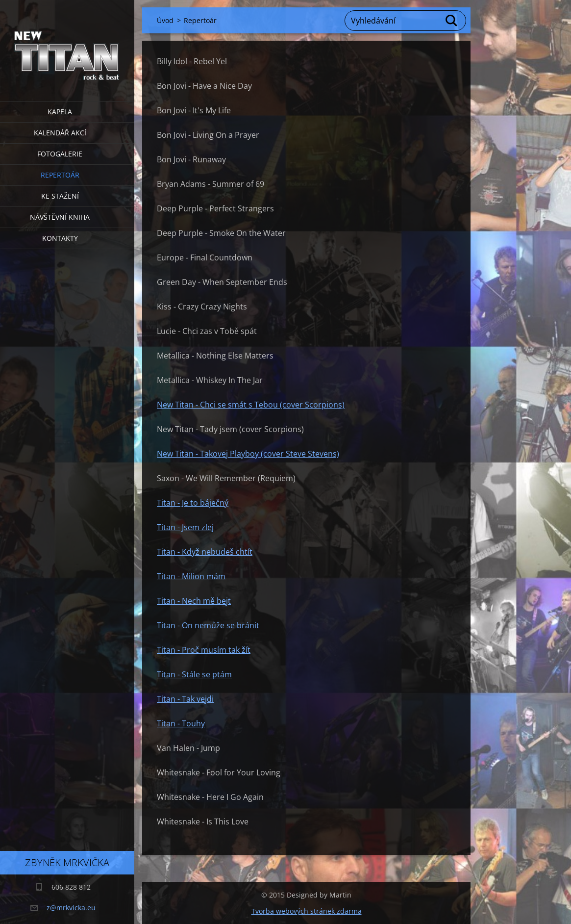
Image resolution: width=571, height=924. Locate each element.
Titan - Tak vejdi (185, 699)
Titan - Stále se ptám (194, 674)
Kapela (60, 112)
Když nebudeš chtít (217, 552)
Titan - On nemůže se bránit (208, 625)
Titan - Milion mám (191, 576)
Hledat (452, 21)
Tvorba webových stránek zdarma (307, 911)
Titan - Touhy (181, 723)
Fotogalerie (60, 154)
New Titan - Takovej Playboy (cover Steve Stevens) (248, 454)
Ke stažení (60, 196)
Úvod (165, 20)
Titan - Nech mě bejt (194, 601)
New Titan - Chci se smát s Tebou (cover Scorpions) (251, 405)
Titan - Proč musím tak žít (204, 650)
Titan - (169, 552)
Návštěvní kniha (60, 217)
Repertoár (60, 175)
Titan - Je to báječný (193, 503)
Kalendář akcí (60, 133)
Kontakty (60, 238)
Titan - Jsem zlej (185, 527)
